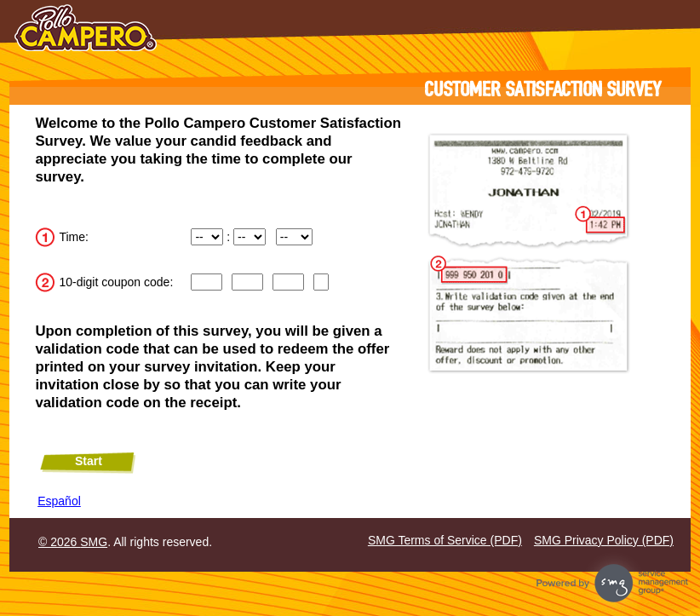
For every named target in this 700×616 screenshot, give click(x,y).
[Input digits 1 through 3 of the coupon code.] (206, 282)
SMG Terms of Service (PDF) (445, 540)
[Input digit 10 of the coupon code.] (321, 282)
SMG (94, 542)
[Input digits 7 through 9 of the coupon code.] (288, 282)
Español (59, 501)
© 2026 (59, 542)
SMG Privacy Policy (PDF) (604, 540)
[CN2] (247, 282)
